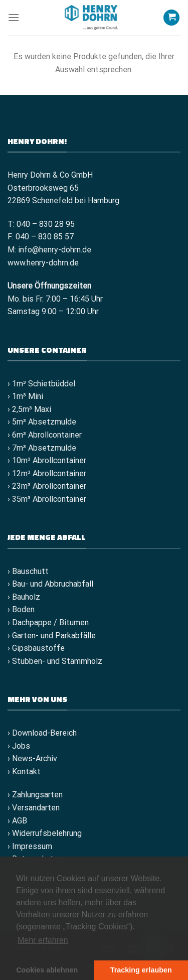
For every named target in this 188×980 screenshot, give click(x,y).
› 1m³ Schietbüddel (41, 384)
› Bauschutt (28, 571)
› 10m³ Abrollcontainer (47, 460)
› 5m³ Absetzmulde (42, 422)
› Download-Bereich (42, 733)
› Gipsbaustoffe (36, 648)
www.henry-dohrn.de (43, 263)
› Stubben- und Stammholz (55, 661)
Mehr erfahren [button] (43, 940)
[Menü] (14, 17)
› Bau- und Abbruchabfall (50, 584)
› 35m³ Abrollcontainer (47, 499)
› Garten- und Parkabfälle (52, 636)
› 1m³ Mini (25, 396)
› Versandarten (34, 808)
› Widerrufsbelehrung (45, 833)
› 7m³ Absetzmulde (42, 448)
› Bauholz (24, 597)
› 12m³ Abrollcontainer (47, 473)
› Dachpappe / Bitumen (48, 622)
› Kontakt (24, 772)
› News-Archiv (32, 758)
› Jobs (19, 746)
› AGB (17, 821)
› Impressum (30, 846)
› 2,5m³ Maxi (29, 409)
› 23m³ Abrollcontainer (47, 486)
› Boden (21, 609)
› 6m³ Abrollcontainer (45, 435)
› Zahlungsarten (35, 795)
